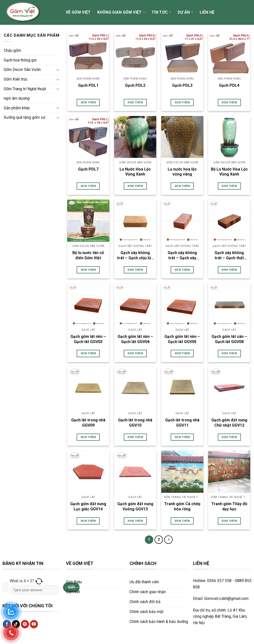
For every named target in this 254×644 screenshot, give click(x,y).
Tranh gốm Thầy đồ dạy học (229, 506)
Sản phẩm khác (17, 108)
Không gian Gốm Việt (121, 12)
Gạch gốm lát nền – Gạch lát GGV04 (135, 339)
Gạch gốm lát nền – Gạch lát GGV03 (88, 339)
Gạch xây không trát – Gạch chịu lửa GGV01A (135, 256)
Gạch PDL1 (88, 85)
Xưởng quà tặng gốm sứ (25, 117)
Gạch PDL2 (135, 85)
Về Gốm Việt (78, 12)
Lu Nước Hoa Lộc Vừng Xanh (135, 172)
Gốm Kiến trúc (16, 79)
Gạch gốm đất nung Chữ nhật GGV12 (229, 423)
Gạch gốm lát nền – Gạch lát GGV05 (182, 339)
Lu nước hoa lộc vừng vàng (182, 172)
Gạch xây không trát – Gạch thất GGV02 (229, 256)
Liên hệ (207, 12)
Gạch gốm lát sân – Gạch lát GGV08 (229, 339)
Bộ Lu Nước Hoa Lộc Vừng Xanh (229, 172)
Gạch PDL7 (88, 169)
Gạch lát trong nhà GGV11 (182, 423)
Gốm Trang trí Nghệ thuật (25, 89)
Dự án (185, 12)
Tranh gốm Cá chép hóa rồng (182, 506)
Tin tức (161, 12)
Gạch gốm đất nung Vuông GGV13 (135, 506)
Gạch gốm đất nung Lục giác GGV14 (88, 506)
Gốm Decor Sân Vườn (22, 70)
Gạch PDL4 (229, 85)
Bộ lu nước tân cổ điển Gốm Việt (88, 255)
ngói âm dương (17, 98)
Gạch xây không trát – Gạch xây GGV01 (182, 256)
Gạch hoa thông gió (20, 60)
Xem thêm (88, 102)
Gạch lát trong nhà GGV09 (88, 423)
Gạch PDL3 (182, 85)
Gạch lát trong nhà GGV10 (135, 423)
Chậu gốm (12, 50)
